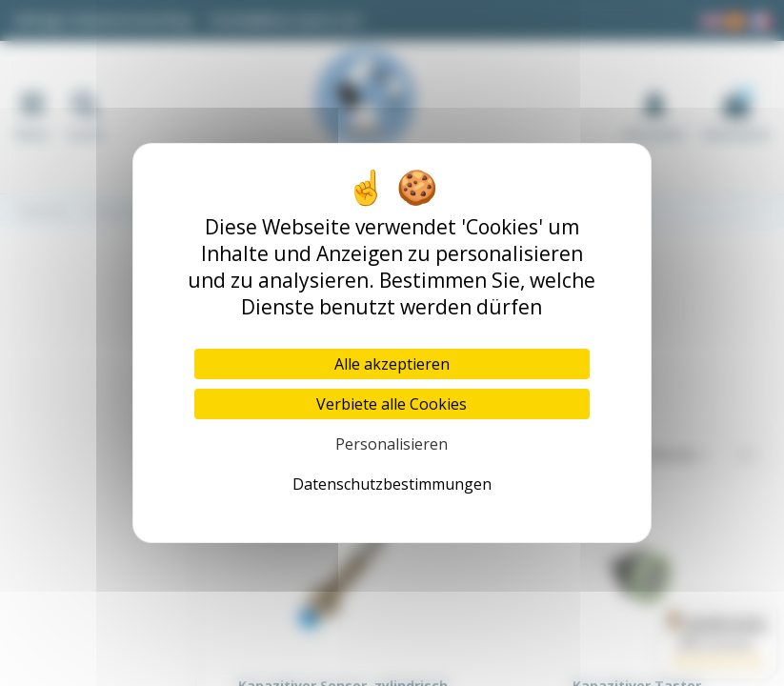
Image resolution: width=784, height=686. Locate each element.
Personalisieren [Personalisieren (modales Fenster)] (392, 444)
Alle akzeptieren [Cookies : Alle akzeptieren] (392, 364)
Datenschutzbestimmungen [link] (392, 484)
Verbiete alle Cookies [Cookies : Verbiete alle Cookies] (392, 404)
